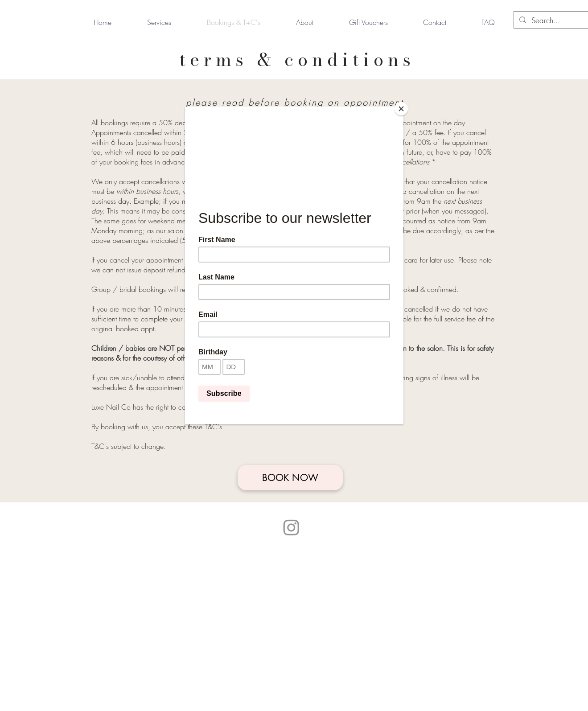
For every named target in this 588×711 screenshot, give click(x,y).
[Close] (401, 109)
